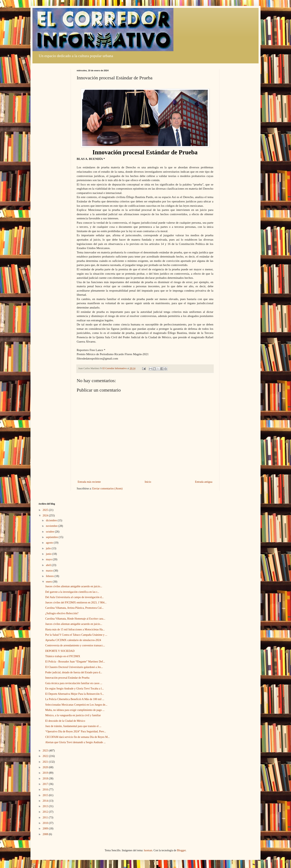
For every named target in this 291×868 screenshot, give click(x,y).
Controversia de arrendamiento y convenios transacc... (75, 645)
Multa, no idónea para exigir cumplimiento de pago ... (75, 710)
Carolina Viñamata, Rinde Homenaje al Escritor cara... (75, 619)
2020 (46, 767)
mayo (49, 559)
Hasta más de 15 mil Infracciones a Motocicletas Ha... (75, 629)
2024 (46, 516)
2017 (46, 784)
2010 (46, 823)
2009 (46, 829)
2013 (46, 806)
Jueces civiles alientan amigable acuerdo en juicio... (74, 586)
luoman (148, 850)
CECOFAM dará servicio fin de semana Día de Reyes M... (77, 737)
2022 (46, 756)
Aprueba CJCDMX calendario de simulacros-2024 (73, 640)
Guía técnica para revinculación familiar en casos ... (74, 683)
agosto (50, 543)
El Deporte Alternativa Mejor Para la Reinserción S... (75, 694)
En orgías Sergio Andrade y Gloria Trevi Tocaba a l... (75, 689)
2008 (46, 834)
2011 (46, 818)
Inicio (148, 482)
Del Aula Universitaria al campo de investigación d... (74, 597)
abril (49, 565)
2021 (46, 762)
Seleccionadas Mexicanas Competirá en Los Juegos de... (76, 705)
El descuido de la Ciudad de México (65, 721)
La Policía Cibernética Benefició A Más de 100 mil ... (75, 699)
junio (49, 554)
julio (49, 548)
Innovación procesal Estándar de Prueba (67, 678)
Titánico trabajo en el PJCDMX (63, 656)
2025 (46, 510)
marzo (50, 571)
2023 (46, 751)
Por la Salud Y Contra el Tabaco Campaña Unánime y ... (76, 635)
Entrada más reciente (89, 482)
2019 (46, 773)
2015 (46, 795)
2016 (46, 790)
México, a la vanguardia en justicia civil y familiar (73, 715)
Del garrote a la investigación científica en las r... (72, 592)
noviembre (52, 526)
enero (49, 582)
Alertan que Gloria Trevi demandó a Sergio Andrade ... (75, 742)
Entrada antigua (204, 482)
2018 (46, 779)
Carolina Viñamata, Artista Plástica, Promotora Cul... (74, 608)
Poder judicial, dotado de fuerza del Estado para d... (74, 672)
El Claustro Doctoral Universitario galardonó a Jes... (74, 667)
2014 (46, 801)
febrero (50, 576)
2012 (46, 812)
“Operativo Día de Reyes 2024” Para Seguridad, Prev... (76, 731)
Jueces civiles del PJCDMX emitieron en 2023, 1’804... (76, 603)
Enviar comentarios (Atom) (107, 489)
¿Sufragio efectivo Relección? (62, 613)
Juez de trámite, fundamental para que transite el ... (73, 726)
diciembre (52, 520)
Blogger (181, 850)
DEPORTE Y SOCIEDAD (60, 651)
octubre (50, 532)
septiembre (52, 537)
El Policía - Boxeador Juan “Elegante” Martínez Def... (75, 662)
